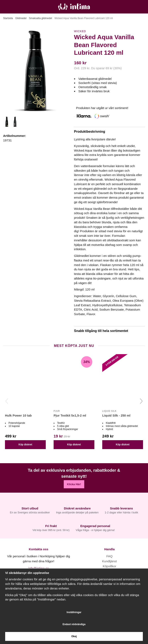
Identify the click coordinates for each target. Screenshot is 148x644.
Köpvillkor (109, 566)
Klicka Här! (74, 484)
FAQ (109, 556)
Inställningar (74, 612)
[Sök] (14, 7)
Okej (74, 636)
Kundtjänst (109, 561)
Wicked (80, 31)
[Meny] (5, 7)
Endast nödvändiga (74, 624)
